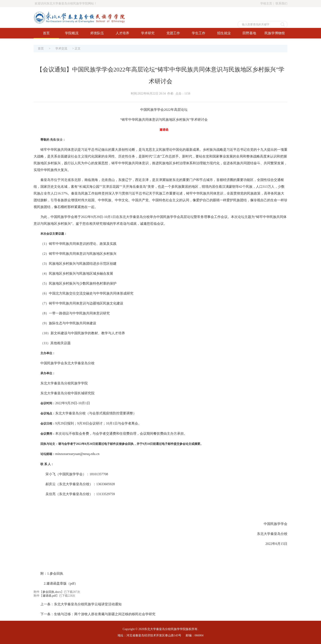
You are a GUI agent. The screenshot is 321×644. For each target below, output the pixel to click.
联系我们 (281, 3)
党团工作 (173, 33)
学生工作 (199, 33)
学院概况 (72, 33)
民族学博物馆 (275, 33)
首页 (46, 33)
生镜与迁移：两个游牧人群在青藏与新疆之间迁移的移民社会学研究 (105, 614)
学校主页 (266, 3)
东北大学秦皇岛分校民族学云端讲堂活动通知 (88, 604)
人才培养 (122, 33)
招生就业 (224, 33)
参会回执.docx (52, 592)
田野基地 (249, 33)
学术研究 (148, 33)
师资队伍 (97, 33)
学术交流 (61, 49)
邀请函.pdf (49, 596)
